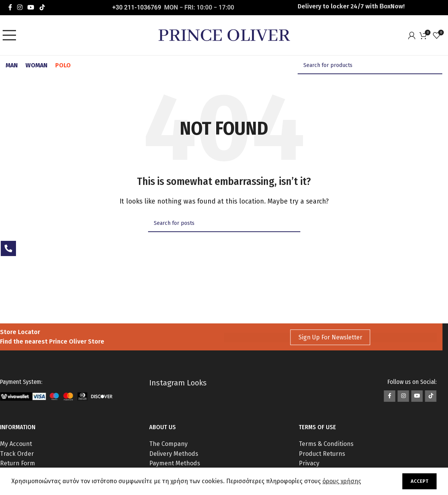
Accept (419, 481)
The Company (168, 444)
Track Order (17, 454)
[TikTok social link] (42, 7)
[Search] (370, 65)
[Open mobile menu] (11, 35)
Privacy (309, 463)
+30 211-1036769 (137, 7)
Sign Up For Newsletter (330, 337)
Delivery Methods (174, 454)
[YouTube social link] (31, 7)
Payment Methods (175, 463)
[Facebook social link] (10, 7)
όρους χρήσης (342, 481)
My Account (16, 444)
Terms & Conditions (326, 444)
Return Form (18, 463)
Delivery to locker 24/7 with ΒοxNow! (351, 6)
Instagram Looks (178, 383)
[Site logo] (224, 35)
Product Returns (322, 454)
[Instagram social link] (20, 7)
